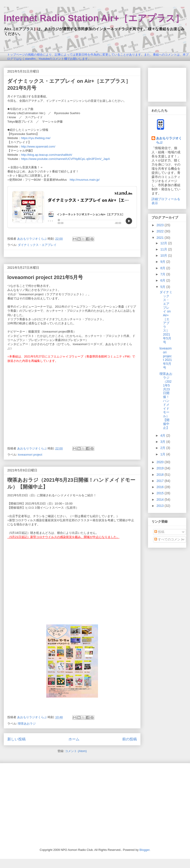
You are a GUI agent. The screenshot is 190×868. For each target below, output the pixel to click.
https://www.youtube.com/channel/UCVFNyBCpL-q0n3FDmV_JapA (65, 159)
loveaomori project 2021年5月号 (45, 277)
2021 (161, 238)
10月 (164, 255)
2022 (161, 231)
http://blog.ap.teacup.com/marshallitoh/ (47, 155)
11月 (164, 249)
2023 (161, 225)
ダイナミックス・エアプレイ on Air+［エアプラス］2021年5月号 (166, 317)
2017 (161, 481)
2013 (161, 506)
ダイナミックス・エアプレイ (37, 245)
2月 (163, 448)
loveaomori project (30, 455)
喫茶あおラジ (27, 724)
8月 (163, 268)
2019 (161, 468)
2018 (161, 475)
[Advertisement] (167, 84)
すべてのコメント (169, 539)
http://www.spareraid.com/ (38, 146)
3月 (163, 442)
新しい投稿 (16, 739)
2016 (161, 487)
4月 (163, 435)
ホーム (74, 739)
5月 (163, 287)
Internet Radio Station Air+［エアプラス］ (94, 18)
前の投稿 (130, 739)
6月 (163, 280)
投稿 (159, 532)
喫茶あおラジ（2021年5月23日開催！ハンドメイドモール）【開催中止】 (166, 401)
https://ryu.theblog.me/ (36, 138)
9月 (163, 262)
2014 (161, 500)
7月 (163, 274)
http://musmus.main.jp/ (85, 180)
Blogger (144, 850)
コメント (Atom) (76, 751)
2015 (161, 493)
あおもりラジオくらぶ (169, 140)
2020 (161, 462)
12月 (164, 243)
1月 (163, 454)
